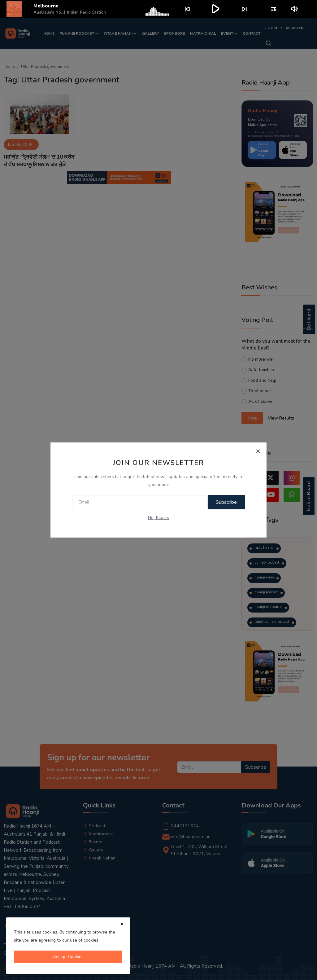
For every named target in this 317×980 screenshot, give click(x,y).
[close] (122, 924)
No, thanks (158, 518)
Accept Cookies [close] (68, 957)
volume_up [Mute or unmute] (295, 9)
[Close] (258, 451)
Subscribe (223, 502)
